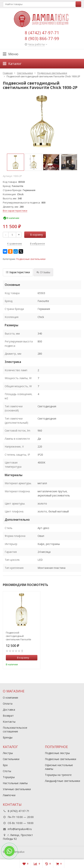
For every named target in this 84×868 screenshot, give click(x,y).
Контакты (9, 722)
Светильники (11, 759)
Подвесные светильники (31, 259)
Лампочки (9, 795)
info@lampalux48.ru (20, 829)
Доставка (9, 710)
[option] (16, 162)
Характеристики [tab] (18, 272)
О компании (10, 698)
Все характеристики (15, 211)
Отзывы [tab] (43, 272)
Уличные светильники (17, 789)
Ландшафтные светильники (62, 781)
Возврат (8, 716)
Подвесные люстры (57, 753)
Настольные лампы (15, 783)
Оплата (8, 704)
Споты (7, 771)
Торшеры (9, 777)
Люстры (8, 753)
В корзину (34, 235)
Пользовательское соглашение (15, 730)
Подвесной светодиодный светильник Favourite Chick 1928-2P (19, 636)
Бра (5, 765)
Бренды (8, 737)
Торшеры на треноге (58, 775)
